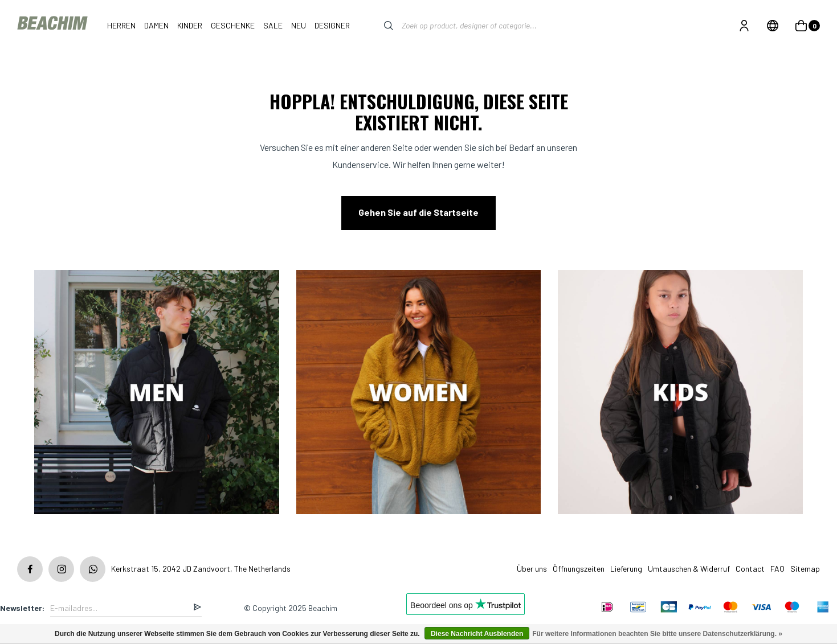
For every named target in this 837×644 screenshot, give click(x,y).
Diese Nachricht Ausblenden (477, 634)
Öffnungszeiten (579, 569)
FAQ (777, 569)
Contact (750, 569)
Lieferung (626, 569)
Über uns (532, 569)
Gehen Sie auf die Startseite (418, 212)
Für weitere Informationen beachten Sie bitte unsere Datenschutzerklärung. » (657, 634)
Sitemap (805, 569)
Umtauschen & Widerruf (689, 569)
